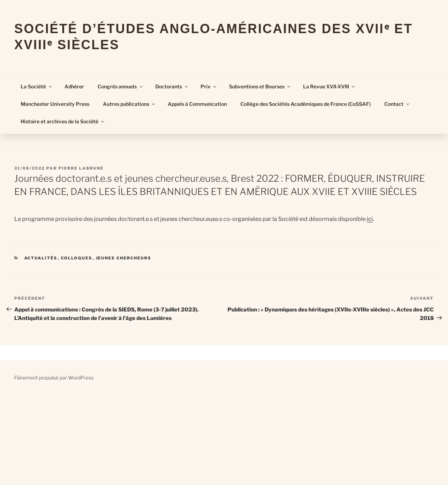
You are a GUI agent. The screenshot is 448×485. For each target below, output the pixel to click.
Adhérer (74, 86)
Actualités (41, 258)
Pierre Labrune (81, 168)
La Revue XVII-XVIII (329, 86)
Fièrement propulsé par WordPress (54, 378)
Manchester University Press (55, 104)
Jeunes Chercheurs (124, 258)
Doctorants (172, 86)
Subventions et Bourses (260, 86)
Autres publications (129, 104)
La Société (37, 86)
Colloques (77, 258)
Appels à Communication (197, 104)
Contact (397, 104)
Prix (209, 86)
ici (370, 219)
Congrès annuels (121, 86)
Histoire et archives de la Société (63, 121)
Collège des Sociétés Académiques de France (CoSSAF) (306, 104)
